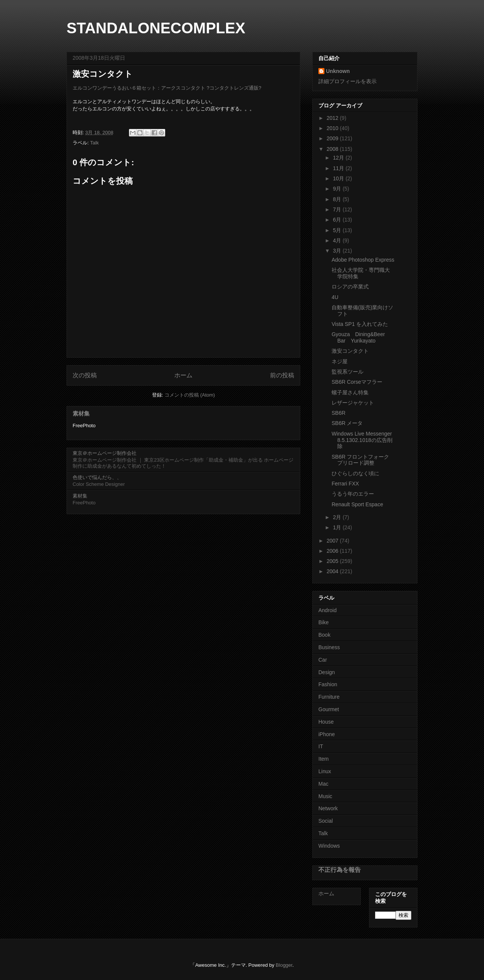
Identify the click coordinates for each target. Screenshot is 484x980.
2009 (333, 138)
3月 (338, 251)
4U (335, 297)
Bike (323, 622)
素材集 (81, 413)
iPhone (327, 734)
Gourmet (329, 709)
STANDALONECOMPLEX (156, 28)
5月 (338, 230)
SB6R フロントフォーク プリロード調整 (360, 460)
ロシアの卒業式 (350, 287)
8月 (338, 199)
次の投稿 (85, 375)
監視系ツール (347, 372)
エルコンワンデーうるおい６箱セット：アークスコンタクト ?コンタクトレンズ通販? (167, 88)
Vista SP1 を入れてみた (360, 324)
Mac (323, 784)
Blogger (284, 965)
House (326, 722)
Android (327, 610)
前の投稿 (282, 375)
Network (328, 808)
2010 (333, 128)
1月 (338, 527)
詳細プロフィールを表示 (347, 81)
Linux (325, 771)
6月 (338, 220)
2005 (333, 561)
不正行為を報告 (340, 870)
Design (327, 672)
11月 (339, 168)
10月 (339, 178)
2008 (333, 149)
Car (323, 660)
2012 (333, 118)
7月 (338, 209)
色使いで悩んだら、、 (97, 477)
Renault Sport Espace (357, 504)
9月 (338, 189)
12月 (339, 158)
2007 (333, 541)
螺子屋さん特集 (350, 392)
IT (321, 746)
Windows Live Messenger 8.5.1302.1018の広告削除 (362, 440)
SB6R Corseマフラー (357, 382)
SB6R (339, 413)
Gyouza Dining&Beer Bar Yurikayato (361, 337)
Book (324, 635)
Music (325, 796)
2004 (333, 571)
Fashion (328, 684)
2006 (333, 551)
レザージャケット (353, 403)
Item (323, 759)
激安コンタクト (350, 351)
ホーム (183, 375)
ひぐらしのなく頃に (355, 473)
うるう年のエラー (353, 494)
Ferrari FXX (345, 484)
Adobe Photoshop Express (363, 260)
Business (329, 647)
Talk (94, 143)
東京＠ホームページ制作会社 (105, 453)
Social (326, 821)
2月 (338, 517)
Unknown (338, 71)
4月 (338, 240)
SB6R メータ (347, 423)
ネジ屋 (340, 361)
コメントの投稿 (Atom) (190, 395)
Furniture (329, 697)
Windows (329, 846)
